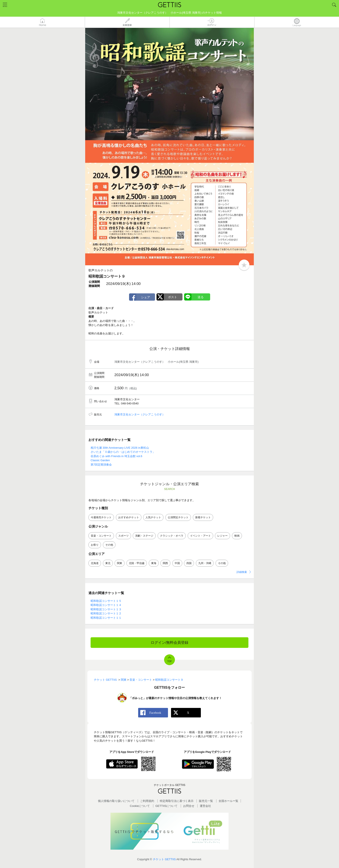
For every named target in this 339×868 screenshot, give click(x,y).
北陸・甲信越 (137, 563)
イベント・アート (200, 536)
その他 (109, 545)
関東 (120, 563)
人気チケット (153, 517)
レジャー (222, 536)
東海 (154, 563)
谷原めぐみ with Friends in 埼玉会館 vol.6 (116, 456)
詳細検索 (242, 572)
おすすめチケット (129, 517)
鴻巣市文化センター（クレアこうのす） (140, 414)
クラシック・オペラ (172, 536)
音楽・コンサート (101, 536)
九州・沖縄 (205, 563)
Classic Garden (100, 460)
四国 (189, 563)
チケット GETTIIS (164, 859)
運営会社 (205, 806)
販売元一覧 (206, 801)
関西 (165, 563)
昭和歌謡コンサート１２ (106, 613)
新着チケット (203, 517)
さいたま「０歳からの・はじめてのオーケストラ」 (123, 452)
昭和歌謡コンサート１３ (106, 609)
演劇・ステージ (144, 536)
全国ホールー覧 (228, 801)
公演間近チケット (178, 517)
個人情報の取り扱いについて (116, 801)
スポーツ (123, 536)
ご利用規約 (147, 801)
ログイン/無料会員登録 (170, 643)
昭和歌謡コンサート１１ (106, 618)
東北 (108, 563)
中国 (177, 563)
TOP (169, 661)
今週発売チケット (101, 517)
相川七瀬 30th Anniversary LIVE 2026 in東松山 (120, 448)
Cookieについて (140, 806)
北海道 (95, 563)
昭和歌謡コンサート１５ (106, 601)
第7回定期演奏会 (101, 465)
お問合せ (189, 806)
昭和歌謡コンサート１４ (106, 605)
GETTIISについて (167, 806)
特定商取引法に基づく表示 (177, 801)
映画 (237, 536)
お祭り (95, 545)
